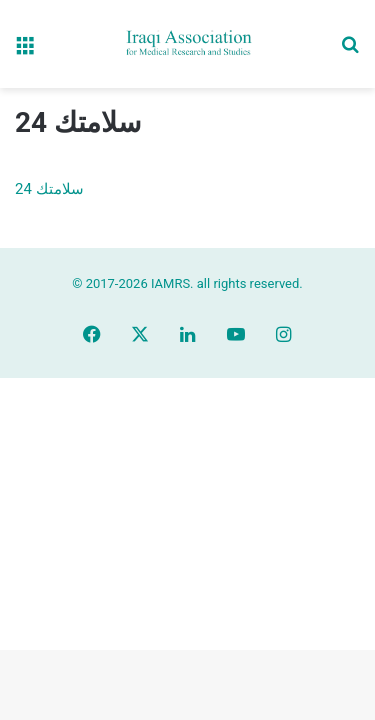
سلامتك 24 (49, 189)
